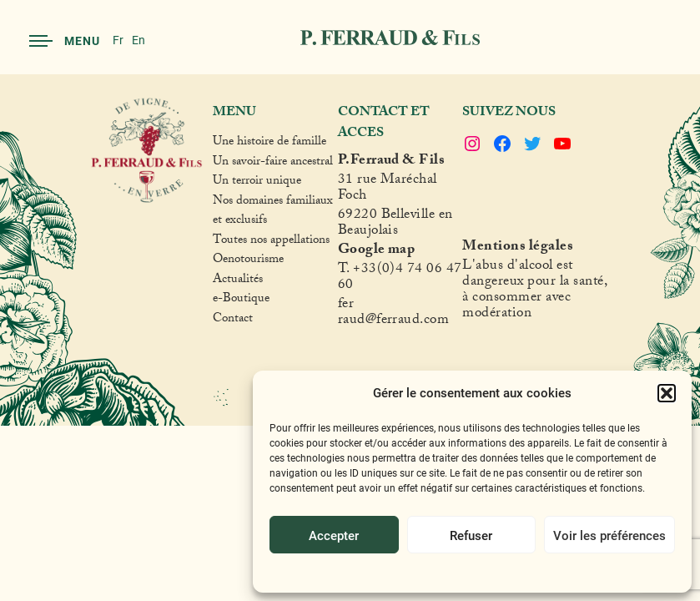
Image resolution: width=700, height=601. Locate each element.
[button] (667, 393)
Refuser (471, 535)
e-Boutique (241, 300)
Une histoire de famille (269, 144)
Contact (233, 321)
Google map (377, 252)
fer (346, 306)
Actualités (238, 281)
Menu (65, 40)
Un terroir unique (257, 183)
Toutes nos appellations (271, 242)
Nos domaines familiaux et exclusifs (273, 212)
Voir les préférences (609, 535)
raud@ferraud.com (394, 322)
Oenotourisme (248, 261)
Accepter (334, 535)
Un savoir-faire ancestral (273, 164)
